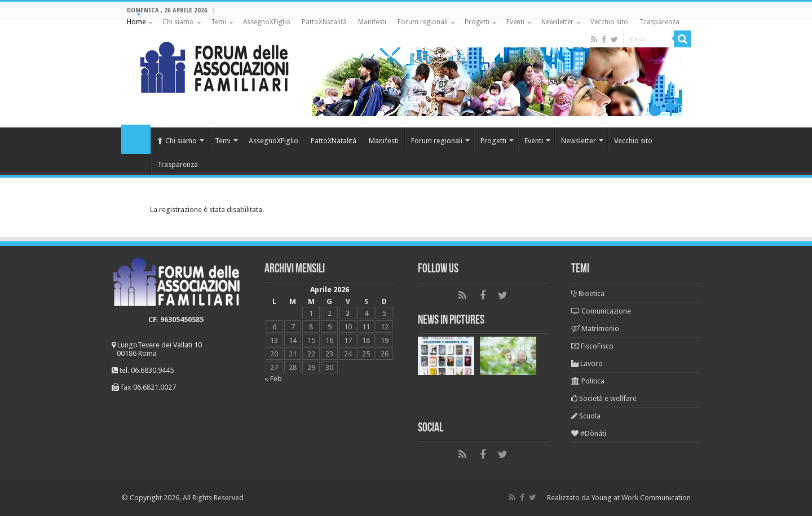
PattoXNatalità (324, 22)
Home (136, 22)
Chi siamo (178, 22)
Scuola (586, 416)
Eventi (515, 22)
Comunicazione (601, 311)
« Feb (273, 379)
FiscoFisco (592, 346)
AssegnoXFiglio (267, 22)
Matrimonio (595, 328)
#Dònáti (589, 433)
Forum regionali (423, 22)
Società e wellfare (604, 398)
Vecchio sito (609, 22)
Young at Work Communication (641, 498)
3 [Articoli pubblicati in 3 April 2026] (348, 313)
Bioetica (588, 294)
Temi (219, 22)
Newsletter (557, 22)
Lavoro (587, 363)
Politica (588, 381)
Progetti (477, 22)
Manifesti (372, 22)
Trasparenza (659, 22)
